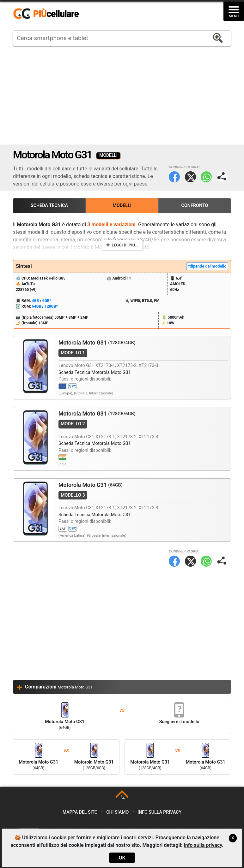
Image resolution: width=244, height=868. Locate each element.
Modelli (122, 206)
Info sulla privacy (159, 812)
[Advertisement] (122, 95)
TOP (122, 797)
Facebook (174, 177)
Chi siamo (117, 812)
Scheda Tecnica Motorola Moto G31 (95, 372)
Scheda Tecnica (49, 206)
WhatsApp (206, 177)
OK (122, 858)
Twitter (190, 177)
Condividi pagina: (222, 177)
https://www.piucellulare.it (49, 14)
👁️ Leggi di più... (122, 245)
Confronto (195, 206)
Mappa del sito (80, 812)
